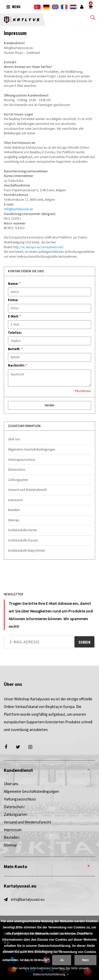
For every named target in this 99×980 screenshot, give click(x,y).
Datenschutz (16, 470)
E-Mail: (14, 316)
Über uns (14, 439)
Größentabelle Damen (23, 540)
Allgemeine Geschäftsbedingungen (32, 449)
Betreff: (15, 349)
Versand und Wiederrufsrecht (27, 490)
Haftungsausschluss (21, 460)
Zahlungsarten (18, 480)
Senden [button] (49, 405)
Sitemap (14, 520)
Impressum (15, 500)
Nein (85, 960)
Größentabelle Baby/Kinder (26, 551)
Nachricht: (18, 365)
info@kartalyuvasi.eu (18, 209)
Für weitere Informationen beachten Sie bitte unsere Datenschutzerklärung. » (51, 971)
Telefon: (15, 333)
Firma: (13, 300)
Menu (13, 7)
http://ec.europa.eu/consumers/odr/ (38, 247)
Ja (62, 960)
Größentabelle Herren (23, 530)
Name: (14, 284)
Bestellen (14, 510)
